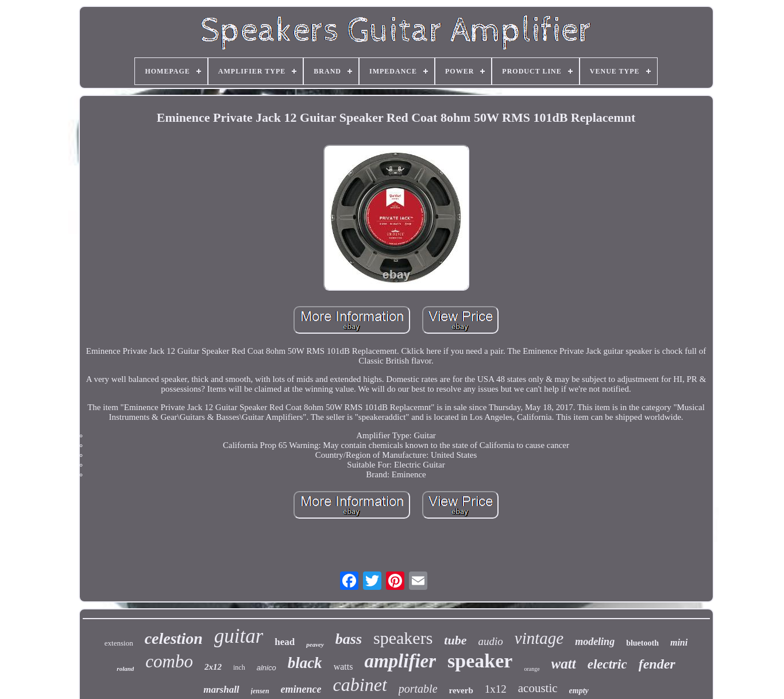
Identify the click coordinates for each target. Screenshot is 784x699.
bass (349, 639)
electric (607, 664)
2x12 (213, 667)
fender (657, 664)
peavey (315, 644)
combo (169, 661)
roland (125, 669)
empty (579, 691)
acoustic (538, 688)
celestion (174, 638)
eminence (301, 689)
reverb (461, 690)
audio (490, 641)
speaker (480, 661)
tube (455, 640)
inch (239, 667)
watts (343, 667)
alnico (267, 668)
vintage (539, 638)
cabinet (360, 685)
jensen (260, 691)
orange (532, 669)
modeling (595, 642)
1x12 (496, 689)
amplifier (400, 661)
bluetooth (642, 643)
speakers (403, 638)
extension (119, 643)
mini (679, 642)
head (285, 642)
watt (564, 664)
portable (418, 689)
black (305, 663)
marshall (221, 690)
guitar (239, 636)
